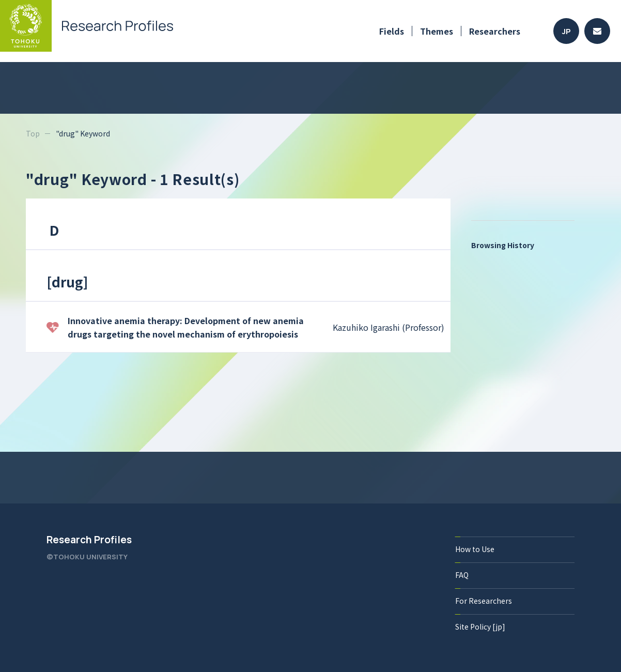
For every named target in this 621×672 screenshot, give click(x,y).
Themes (437, 31)
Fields (392, 31)
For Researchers (484, 601)
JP (566, 31)
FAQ (462, 575)
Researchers (495, 31)
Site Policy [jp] (480, 627)
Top (33, 133)
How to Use (475, 549)
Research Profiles (89, 540)
